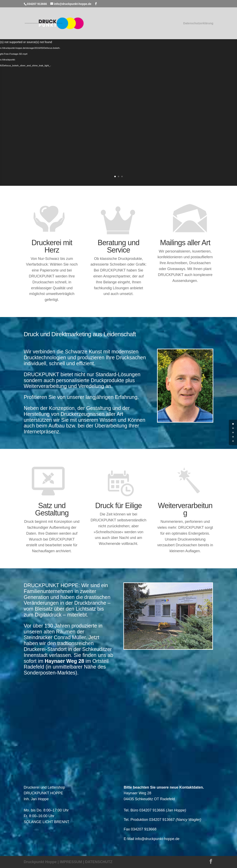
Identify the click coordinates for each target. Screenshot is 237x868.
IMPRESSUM (71, 862)
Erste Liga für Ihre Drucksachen (165, 76)
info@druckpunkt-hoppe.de (157, 839)
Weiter (135, 147)
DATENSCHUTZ (99, 862)
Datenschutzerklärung (198, 23)
